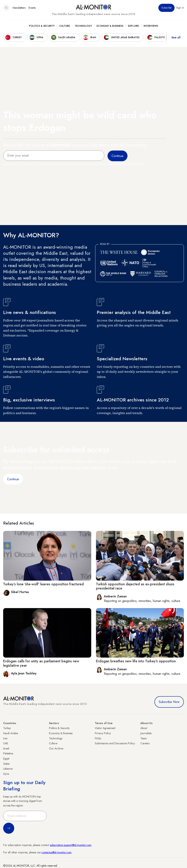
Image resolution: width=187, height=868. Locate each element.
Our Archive (56, 748)
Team (144, 738)
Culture (65, 26)
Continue (13, 479)
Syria (6, 774)
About (144, 728)
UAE (6, 743)
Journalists (146, 733)
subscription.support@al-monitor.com (71, 845)
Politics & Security (42, 26)
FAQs (98, 738)
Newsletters (19, 8)
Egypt (6, 759)
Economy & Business (110, 26)
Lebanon (8, 769)
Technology (83, 26)
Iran (5, 738)
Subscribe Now (169, 702)
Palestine (8, 753)
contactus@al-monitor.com (56, 852)
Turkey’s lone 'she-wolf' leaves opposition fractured (43, 584)
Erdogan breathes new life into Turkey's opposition (136, 661)
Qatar (7, 764)
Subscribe (166, 8)
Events (32, 8)
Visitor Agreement (105, 728)
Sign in (180, 8)
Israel (6, 748)
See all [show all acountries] (176, 37)
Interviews (151, 26)
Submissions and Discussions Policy (115, 743)
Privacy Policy (103, 733)
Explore (133, 26)
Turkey (7, 728)
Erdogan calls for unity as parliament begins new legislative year (41, 663)
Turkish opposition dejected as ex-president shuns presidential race (135, 586)
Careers (145, 743)
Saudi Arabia (11, 733)
